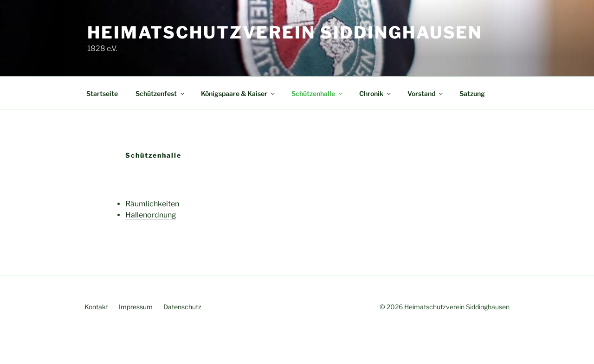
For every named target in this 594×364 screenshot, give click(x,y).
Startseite (102, 93)
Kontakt (96, 307)
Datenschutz (182, 307)
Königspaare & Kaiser (239, 93)
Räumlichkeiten (152, 204)
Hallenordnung (151, 215)
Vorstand (426, 93)
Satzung (472, 93)
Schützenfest (161, 93)
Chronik (376, 93)
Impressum (136, 307)
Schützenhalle (318, 93)
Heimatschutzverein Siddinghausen (285, 32)
